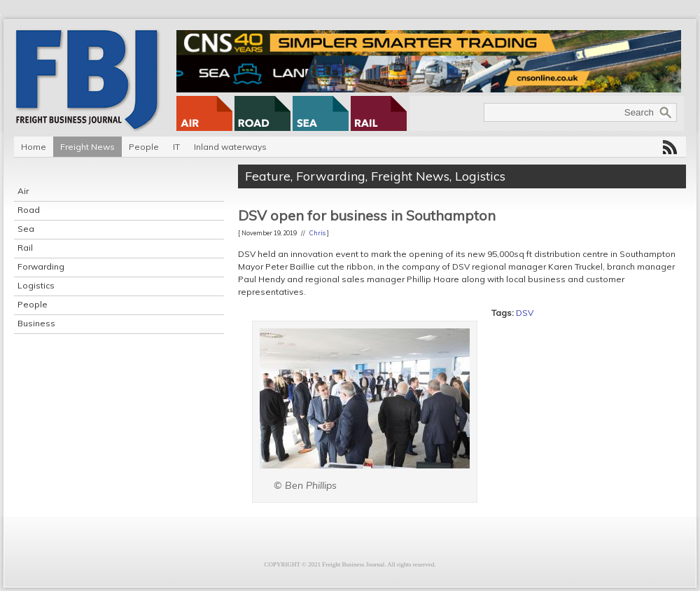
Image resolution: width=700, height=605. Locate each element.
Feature (268, 176)
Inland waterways (230, 147)
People (144, 147)
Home (34, 147)
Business (36, 323)
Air (23, 191)
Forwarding (41, 266)
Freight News (87, 147)
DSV (525, 313)
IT (176, 147)
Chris (317, 233)
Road (29, 210)
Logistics (36, 285)
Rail (25, 248)
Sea (26, 229)
